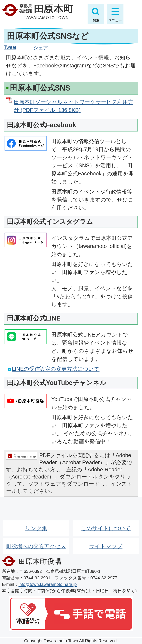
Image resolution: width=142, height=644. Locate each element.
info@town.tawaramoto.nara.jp (48, 584)
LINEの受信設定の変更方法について (56, 369)
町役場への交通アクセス (36, 546)
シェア (41, 48)
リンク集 (36, 528)
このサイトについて (106, 528)
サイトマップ (106, 546)
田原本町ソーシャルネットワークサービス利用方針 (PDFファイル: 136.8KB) (74, 106)
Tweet (10, 47)
